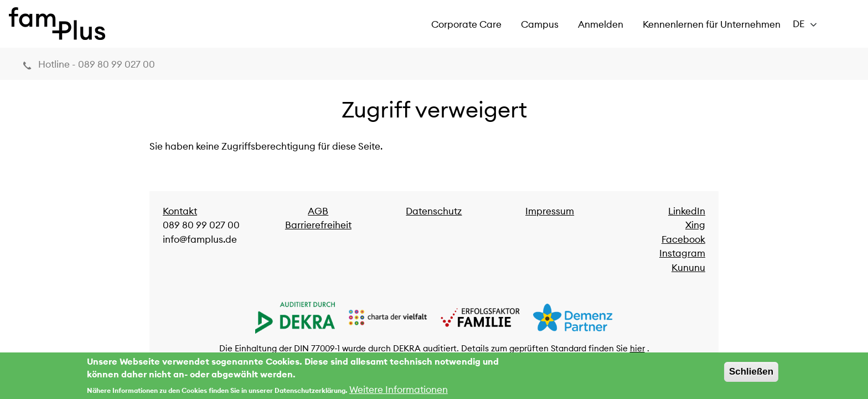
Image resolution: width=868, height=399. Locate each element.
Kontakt (180, 211)
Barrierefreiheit (318, 225)
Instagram (682, 253)
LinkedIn (687, 211)
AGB (318, 211)
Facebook (683, 239)
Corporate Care (466, 24)
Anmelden (601, 24)
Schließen (751, 374)
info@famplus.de (200, 239)
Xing (695, 225)
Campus (540, 24)
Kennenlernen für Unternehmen (712, 24)
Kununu (688, 268)
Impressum (550, 211)
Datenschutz (434, 211)
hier (637, 348)
